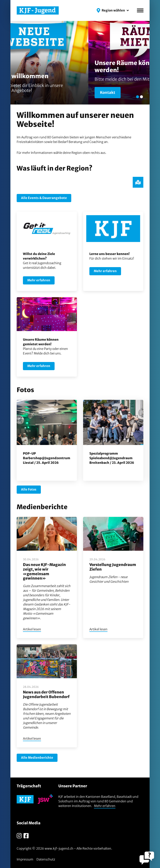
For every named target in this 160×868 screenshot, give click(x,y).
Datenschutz (46, 859)
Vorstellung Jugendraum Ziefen (113, 567)
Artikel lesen (32, 629)
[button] (113, 10)
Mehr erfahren (105, 806)
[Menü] (140, 10)
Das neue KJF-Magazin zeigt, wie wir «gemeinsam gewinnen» (44, 571)
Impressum (25, 859)
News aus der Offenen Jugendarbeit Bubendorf (46, 694)
